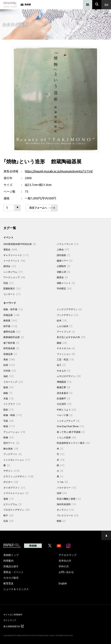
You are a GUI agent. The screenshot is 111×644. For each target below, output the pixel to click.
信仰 (62, 493)
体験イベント (66, 283)
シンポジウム (13, 272)
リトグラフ (12, 404)
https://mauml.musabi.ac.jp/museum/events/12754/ (59, 171)
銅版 (8, 393)
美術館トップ (11, 555)
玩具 (8, 521)
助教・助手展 (13, 309)
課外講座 (64, 255)
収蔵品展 (10, 354)
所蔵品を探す (11, 566)
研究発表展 (11, 348)
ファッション (66, 354)
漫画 (8, 499)
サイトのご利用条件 (13, 614)
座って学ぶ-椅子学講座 (71, 432)
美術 (9, 359)
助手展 (10, 326)
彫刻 (8, 410)
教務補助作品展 (14, 337)
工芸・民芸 (65, 359)
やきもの (64, 371)
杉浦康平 (64, 398)
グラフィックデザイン (18, 476)
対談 (8, 283)
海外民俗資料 (66, 504)
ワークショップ (14, 277)
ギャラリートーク (16, 255)
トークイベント (14, 261)
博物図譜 (64, 382)
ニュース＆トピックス (16, 589)
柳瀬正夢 (64, 387)
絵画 (9, 365)
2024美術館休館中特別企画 (20, 244)
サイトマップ (10, 620)
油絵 (8, 376)
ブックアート (12, 454)
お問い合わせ (66, 572)
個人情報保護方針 (14, 626)
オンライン (65, 510)
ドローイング (13, 382)
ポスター (11, 482)
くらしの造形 (66, 437)
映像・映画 (13, 415)
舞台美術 (11, 449)
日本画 (10, 371)
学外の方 (64, 566)
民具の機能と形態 (69, 499)
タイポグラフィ (14, 488)
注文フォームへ (42, 208)
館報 (61, 521)
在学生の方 (65, 561)
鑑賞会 (62, 277)
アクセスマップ (68, 555)
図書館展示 (12, 288)
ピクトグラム (12, 504)
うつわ (62, 482)
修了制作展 (11, 343)
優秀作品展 (12, 332)
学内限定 (64, 288)
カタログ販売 (11, 578)
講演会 (10, 266)
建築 (62, 343)
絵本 (62, 320)
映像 (8, 437)
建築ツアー (65, 261)
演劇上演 (64, 272)
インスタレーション (17, 460)
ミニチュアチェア (68, 421)
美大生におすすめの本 (71, 337)
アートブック (66, 332)
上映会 (63, 249)
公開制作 (64, 266)
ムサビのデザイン (69, 376)
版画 (8, 387)
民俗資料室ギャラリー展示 (73, 443)
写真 (8, 421)
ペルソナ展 (65, 415)
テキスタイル (66, 348)
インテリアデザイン (69, 309)
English (63, 583)
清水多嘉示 (65, 393)
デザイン (11, 471)
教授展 (10, 320)
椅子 (8, 515)
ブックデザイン (68, 315)
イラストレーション (16, 493)
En (106, 5)
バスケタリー (66, 488)
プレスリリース (68, 515)
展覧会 (10, 249)
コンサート (12, 294)
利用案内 (8, 561)
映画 (9, 426)
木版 (8, 398)
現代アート (11, 443)
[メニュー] (88, 5)
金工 (61, 365)
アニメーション (14, 432)
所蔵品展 (11, 315)
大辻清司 (64, 404)
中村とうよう (66, 410)
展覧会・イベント (14, 572)
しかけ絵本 (65, 326)
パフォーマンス (68, 244)
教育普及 (8, 583)
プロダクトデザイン (17, 510)
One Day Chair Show (70, 426)
